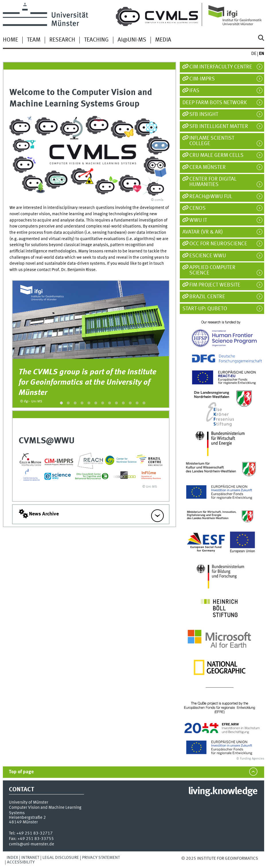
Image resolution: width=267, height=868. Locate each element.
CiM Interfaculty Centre (221, 67)
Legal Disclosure (61, 858)
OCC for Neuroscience (218, 244)
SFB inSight (204, 114)
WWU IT (198, 220)
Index (12, 858)
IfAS (194, 91)
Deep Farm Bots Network (217, 103)
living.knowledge (223, 792)
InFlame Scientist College (212, 141)
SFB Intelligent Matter (219, 126)
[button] (61, 403)
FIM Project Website (215, 285)
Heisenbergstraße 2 (27, 818)
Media (163, 40)
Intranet (30, 858)
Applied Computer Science (212, 270)
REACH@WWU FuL (211, 197)
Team (34, 40)
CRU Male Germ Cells (216, 155)
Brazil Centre (207, 297)
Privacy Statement (101, 858)
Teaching (96, 40)
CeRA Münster (207, 167)
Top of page (21, 772)
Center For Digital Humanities (213, 182)
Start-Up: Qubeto (207, 309)
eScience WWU (208, 256)
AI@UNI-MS (132, 40)
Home (10, 40)
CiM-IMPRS (202, 79)
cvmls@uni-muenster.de (32, 844)
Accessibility (21, 862)
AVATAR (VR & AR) (205, 232)
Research (62, 40)
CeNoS (197, 208)
